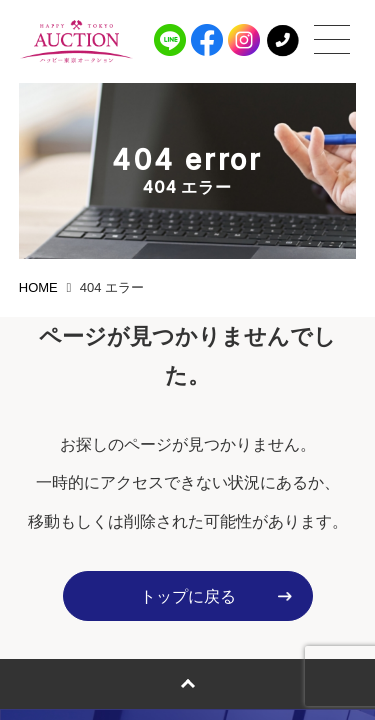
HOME (38, 287)
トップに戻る (188, 596)
